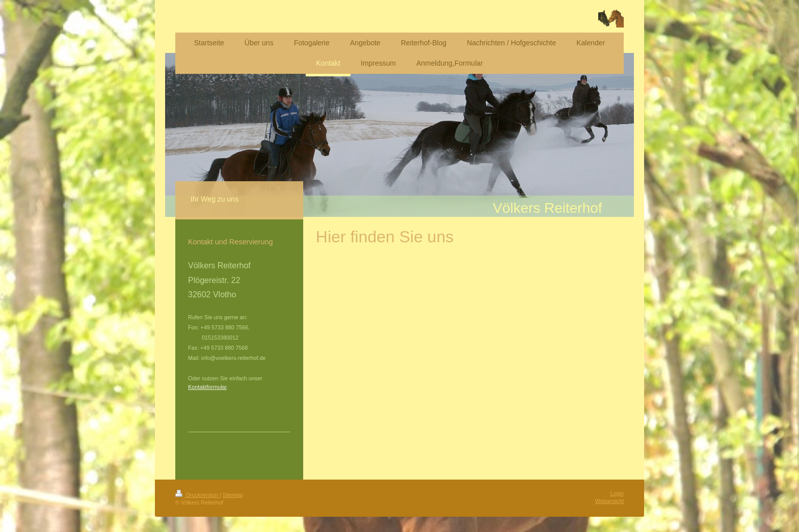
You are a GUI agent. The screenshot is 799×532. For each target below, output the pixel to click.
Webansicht (609, 501)
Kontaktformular (207, 387)
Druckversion (197, 495)
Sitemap (233, 495)
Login (617, 493)
